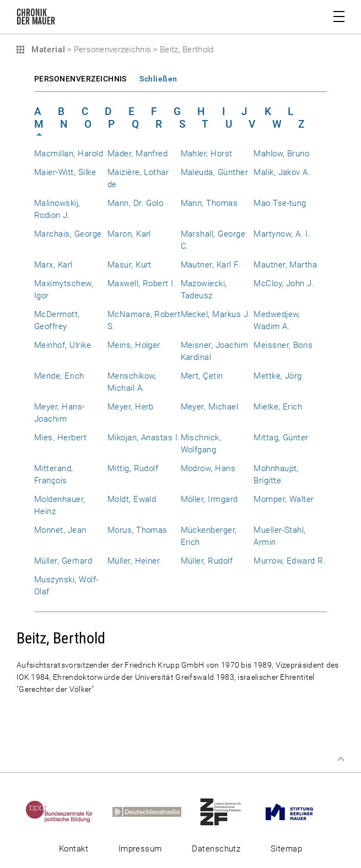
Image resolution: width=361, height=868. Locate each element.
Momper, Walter (284, 499)
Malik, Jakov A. (282, 172)
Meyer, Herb (131, 407)
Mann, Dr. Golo (136, 203)
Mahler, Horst (207, 154)
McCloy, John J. (284, 283)
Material (47, 50)
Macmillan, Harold (69, 154)
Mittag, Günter (281, 438)
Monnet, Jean (60, 530)
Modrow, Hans (208, 468)
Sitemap (286, 849)
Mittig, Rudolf (133, 468)
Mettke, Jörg (278, 376)
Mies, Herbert (60, 438)
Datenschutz (216, 849)
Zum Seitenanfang (341, 759)
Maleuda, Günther (215, 172)
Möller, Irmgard (209, 499)
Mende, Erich (59, 376)
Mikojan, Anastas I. (144, 438)
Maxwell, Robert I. (142, 283)
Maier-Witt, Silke (65, 172)
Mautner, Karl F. (211, 265)
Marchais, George (68, 234)
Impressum (140, 849)
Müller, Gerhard (63, 561)
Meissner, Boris (283, 345)
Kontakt (74, 849)
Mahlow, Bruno (281, 154)
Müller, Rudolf (207, 561)
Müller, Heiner (134, 561)
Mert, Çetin (202, 376)
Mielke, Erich (278, 407)
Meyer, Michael (210, 407)
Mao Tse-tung (280, 203)
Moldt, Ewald (132, 499)
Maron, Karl (129, 234)
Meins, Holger (134, 345)
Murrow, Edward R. (290, 561)
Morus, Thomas (138, 530)
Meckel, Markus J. (216, 314)
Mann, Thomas (209, 203)
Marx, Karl (53, 265)
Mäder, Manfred (138, 154)
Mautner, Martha (285, 265)
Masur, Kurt (130, 265)
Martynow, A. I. (282, 234)
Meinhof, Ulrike (63, 345)
